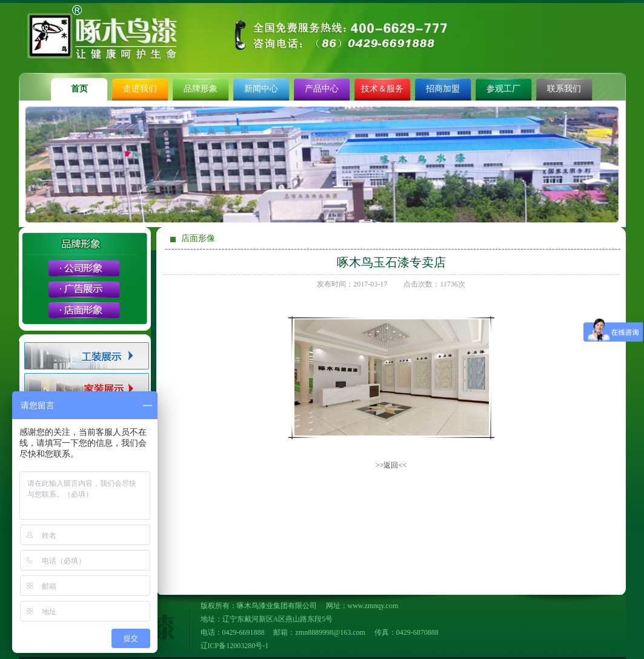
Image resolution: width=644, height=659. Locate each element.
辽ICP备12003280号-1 (235, 646)
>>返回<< (391, 465)
